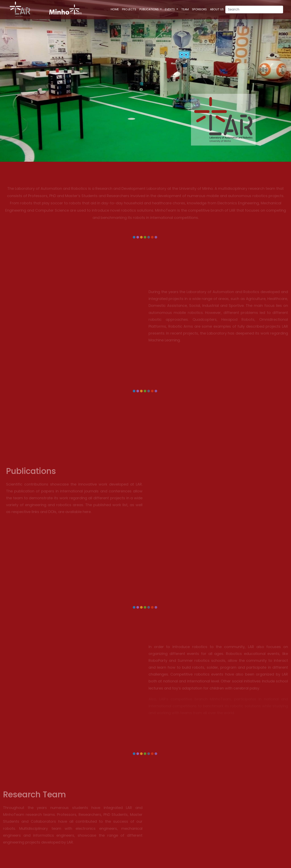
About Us (217, 9)
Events (170, 9)
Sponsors (199, 9)
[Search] (254, 10)
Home (115, 9)
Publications (149, 9)
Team (185, 9)
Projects (129, 9)
